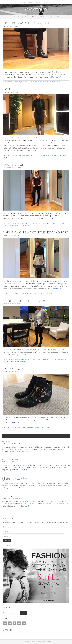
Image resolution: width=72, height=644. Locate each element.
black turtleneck (34, 294)
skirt (50, 294)
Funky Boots (13, 369)
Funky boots (47, 82)
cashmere (45, 360)
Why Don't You (36, 9)
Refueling (6, 441)
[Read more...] (56, 77)
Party (16, 155)
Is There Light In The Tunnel (14, 478)
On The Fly (12, 89)
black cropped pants (35, 360)
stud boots (11, 362)
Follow (5, 634)
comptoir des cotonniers (58, 223)
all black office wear (35, 82)
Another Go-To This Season (25, 301)
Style (48, 427)
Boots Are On (14, 165)
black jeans (46, 223)
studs (17, 362)
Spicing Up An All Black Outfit (27, 23)
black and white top (35, 223)
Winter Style (7, 496)
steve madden (56, 82)
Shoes (23, 82)
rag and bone (16, 225)
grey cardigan (61, 360)
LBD (36, 155)
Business (18, 82)
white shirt (23, 362)
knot (5, 362)
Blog (13, 82)
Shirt (23, 360)
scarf (51, 155)
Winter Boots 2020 (10, 460)
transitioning (58, 155)
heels (32, 155)
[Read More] (26, 451)
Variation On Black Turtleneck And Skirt (36, 232)
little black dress (43, 155)
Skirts (23, 294)
